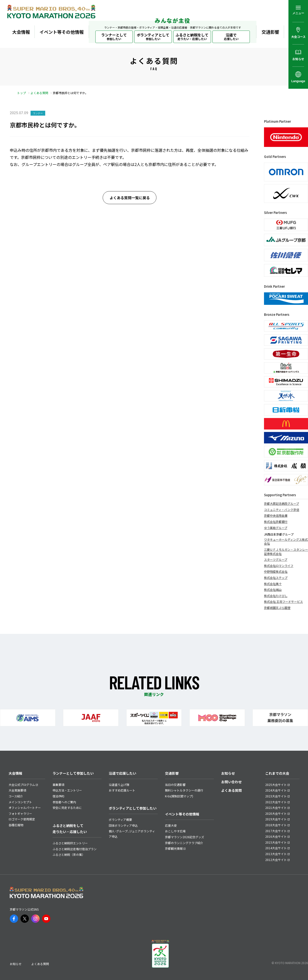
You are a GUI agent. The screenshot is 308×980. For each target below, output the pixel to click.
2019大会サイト (276, 819)
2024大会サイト (276, 790)
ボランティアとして (153, 37)
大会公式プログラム (22, 785)
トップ (22, 93)
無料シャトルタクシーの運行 (184, 790)
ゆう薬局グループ (276, 528)
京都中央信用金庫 (276, 516)
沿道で (231, 37)
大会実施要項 (17, 790)
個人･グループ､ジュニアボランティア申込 (132, 834)
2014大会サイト (276, 848)
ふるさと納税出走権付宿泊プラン (75, 849)
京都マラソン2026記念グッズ (185, 837)
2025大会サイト (276, 785)
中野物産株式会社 (276, 572)
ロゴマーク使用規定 (22, 819)
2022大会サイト (276, 802)
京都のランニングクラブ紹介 (184, 843)
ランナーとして (114, 37)
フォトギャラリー (20, 813)
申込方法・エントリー (67, 790)
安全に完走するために (67, 808)
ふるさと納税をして (192, 37)
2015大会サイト (276, 842)
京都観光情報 (174, 848)
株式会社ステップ (276, 578)
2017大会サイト (276, 831)
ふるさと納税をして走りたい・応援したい (70, 829)
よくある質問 (39, 93)
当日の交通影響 (175, 785)
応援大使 (171, 825)
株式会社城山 (273, 590)
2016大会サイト (276, 836)
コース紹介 (16, 796)
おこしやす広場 (175, 831)
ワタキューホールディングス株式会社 (286, 542)
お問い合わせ (231, 782)
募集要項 (58, 785)
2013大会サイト (276, 854)
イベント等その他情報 (62, 32)
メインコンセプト (20, 802)
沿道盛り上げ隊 (119, 785)
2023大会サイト (276, 796)
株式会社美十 (273, 584)
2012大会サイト (276, 860)
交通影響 (270, 32)
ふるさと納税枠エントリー (70, 843)
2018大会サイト (276, 825)
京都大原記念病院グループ (281, 504)
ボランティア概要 (120, 820)
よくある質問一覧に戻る (130, 198)
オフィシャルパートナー (25, 808)
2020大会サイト (276, 813)
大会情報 (21, 32)
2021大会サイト (276, 808)
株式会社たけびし (276, 596)
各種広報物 (16, 825)
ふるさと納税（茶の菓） (69, 854)
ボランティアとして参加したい (133, 808)
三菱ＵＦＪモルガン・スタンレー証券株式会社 (286, 552)
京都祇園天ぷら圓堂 (277, 608)
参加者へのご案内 (64, 802)
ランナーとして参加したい (73, 773)
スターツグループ (276, 560)
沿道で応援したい (122, 773)
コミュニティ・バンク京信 (282, 510)
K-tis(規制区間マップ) (179, 796)
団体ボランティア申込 (123, 825)
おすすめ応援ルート (122, 790)
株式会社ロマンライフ (279, 566)
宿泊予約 (58, 796)
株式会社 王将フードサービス (283, 602)
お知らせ (228, 773)
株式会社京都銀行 (276, 522)
